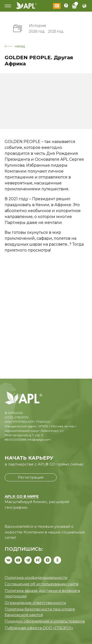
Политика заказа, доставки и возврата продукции (42, 593)
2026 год (37, 31)
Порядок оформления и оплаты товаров (45, 621)
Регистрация (31, 477)
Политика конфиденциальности (36, 577)
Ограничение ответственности (35, 603)
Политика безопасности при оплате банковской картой (40, 612)
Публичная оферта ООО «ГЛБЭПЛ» (39, 628)
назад (15, 46)
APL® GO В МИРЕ (22, 496)
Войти (57, 6)
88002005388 (15, 439)
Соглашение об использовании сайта (41, 584)
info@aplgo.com (39, 439)
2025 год (56, 31)
